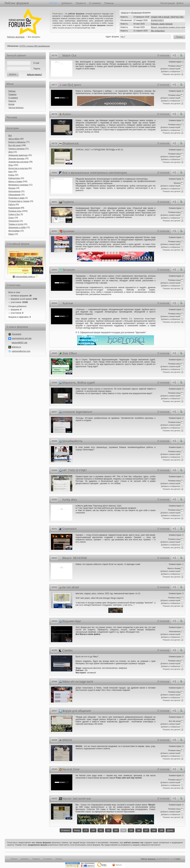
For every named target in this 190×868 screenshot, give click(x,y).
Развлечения (14, 208)
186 (139, 830)
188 (154, 830)
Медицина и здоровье (18, 185)
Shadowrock (71, 144)
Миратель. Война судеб (79, 383)
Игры (11, 165)
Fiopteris (68, 202)
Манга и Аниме (15, 182)
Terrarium (69, 270)
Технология (14, 221)
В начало (65, 830)
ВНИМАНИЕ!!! (158, 20)
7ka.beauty (17, 334)
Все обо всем (15, 145)
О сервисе (95, 3)
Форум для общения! (77, 711)
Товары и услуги (16, 224)
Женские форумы (16, 159)
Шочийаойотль (73, 441)
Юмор (11, 234)
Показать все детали (171, 74)
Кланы (11, 175)
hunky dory (70, 500)
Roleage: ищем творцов (162, 24)
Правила (81, 3)
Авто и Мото (14, 139)
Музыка (12, 188)
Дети (11, 152)
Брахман (68, 231)
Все (10, 136)
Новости (125, 13)
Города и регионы (17, 149)
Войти (180, 3)
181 (101, 830)
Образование (14, 195)
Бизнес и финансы (17, 142)
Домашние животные (18, 155)
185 (131, 830)
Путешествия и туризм (19, 201)
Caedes (68, 651)
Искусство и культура (18, 168)
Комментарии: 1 (176, 62)
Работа (12, 205)
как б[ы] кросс (72, 85)
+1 (174, 55)
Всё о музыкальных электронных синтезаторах (95, 173)
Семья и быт (14, 214)
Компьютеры (14, 178)
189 (161, 830)
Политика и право (17, 198)
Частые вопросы (16, 108)
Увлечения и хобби (17, 228)
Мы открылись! (158, 31)
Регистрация (168, 3)
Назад (77, 830)
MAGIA (67, 740)
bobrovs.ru (16, 347)
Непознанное (14, 191)
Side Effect (70, 354)
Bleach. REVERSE (75, 558)
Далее (170, 830)
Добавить (67, 3)
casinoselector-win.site (22, 338)
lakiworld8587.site (19, 343)
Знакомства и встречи (18, 162)
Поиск (179, 37)
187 (146, 830)
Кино (11, 172)
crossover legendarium (77, 412)
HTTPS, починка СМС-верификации (35, 46)
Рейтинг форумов (17, 3)
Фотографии (14, 231)
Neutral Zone (71, 769)
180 (93, 830)
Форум (11, 104)
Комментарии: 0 (176, 91)
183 (116, 830)
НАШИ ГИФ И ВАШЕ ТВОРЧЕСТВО (167, 17)
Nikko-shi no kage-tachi (78, 682)
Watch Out (69, 56)
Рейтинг (54, 3)
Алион (67, 114)
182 (108, 830)
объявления (136, 13)
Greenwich (70, 529)
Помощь (109, 3)
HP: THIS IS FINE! (75, 470)
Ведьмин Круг (72, 621)
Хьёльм (68, 303)
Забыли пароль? (34, 75)
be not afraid (71, 587)
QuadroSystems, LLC (165, 859)
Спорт (11, 218)
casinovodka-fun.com (21, 351)
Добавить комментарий (170, 69)
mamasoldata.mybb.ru (25, 277)
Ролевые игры (15, 211)
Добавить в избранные (171, 71)
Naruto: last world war (77, 799)
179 (86, 830)
